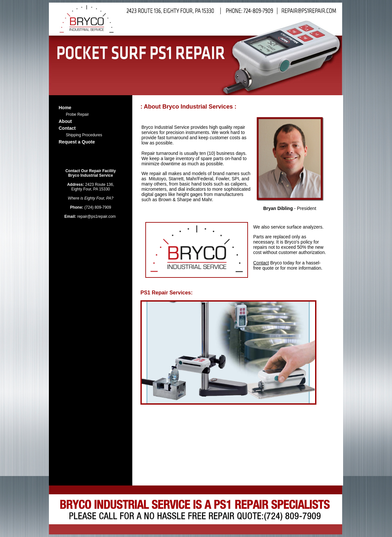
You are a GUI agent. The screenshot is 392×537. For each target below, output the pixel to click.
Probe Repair (77, 114)
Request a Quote (77, 142)
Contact (67, 128)
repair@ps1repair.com (91, 216)
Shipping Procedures (84, 135)
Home (65, 108)
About (65, 121)
